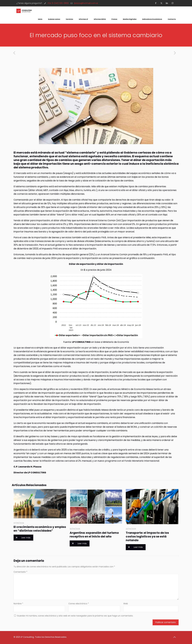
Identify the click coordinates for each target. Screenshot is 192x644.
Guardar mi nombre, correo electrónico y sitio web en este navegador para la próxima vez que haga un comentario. (75, 616)
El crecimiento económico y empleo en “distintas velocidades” (40, 529)
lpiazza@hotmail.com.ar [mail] (86, 3)
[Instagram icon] (173, 3)
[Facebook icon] (157, 3)
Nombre (18, 604)
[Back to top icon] (176, 637)
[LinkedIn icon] (168, 3)
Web (126, 604)
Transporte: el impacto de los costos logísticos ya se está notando (147, 536)
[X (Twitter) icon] (162, 3)
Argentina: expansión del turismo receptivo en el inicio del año (94, 535)
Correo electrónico (79, 604)
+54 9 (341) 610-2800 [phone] (58, 3)
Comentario (20, 572)
